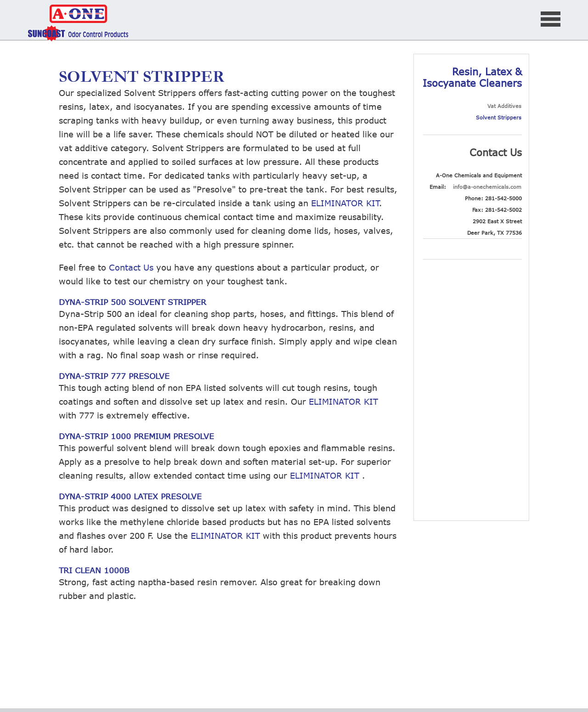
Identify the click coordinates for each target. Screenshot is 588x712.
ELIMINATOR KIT (345, 203)
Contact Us (131, 267)
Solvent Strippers (499, 117)
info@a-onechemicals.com (487, 187)
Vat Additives (504, 106)
